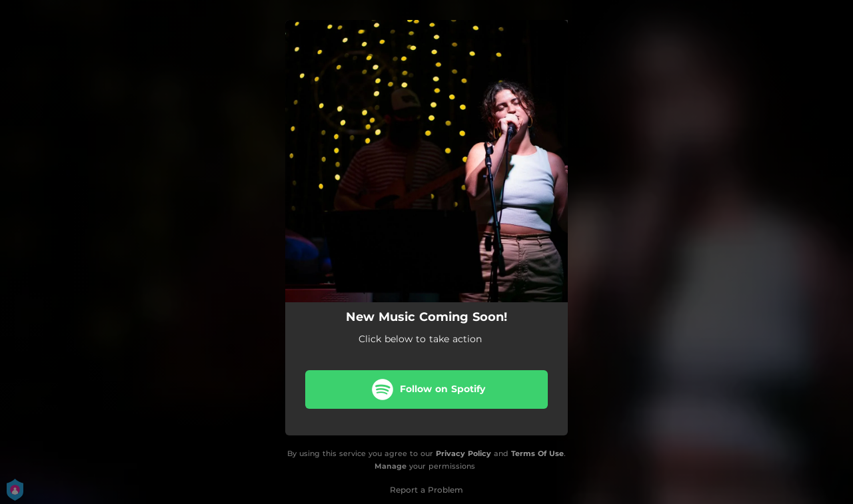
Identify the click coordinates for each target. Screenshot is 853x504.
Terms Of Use (537, 453)
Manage (391, 466)
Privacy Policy (463, 453)
